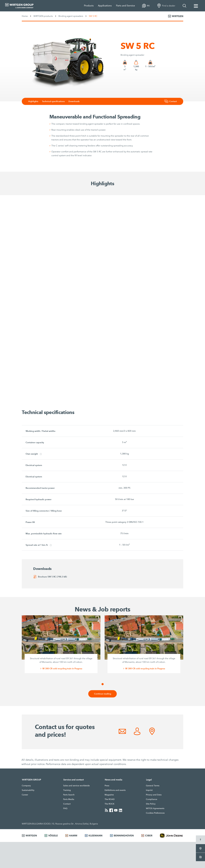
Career (25, 795)
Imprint (149, 790)
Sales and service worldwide (76, 786)
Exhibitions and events (115, 790)
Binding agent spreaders (71, 16)
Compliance (152, 799)
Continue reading (102, 694)
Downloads (77, 101)
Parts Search (69, 795)
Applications (105, 6)
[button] (103, 684)
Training (67, 790)
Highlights (35, 101)
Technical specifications (56, 101)
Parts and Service (125, 6)
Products (89, 6)
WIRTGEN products (43, 16)
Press (107, 786)
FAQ (65, 808)
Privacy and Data (154, 795)
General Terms (153, 786)
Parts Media (69, 799)
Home (25, 16)
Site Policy (151, 804)
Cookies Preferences (155, 813)
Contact (67, 804)
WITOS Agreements (155, 808)
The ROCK (109, 804)
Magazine (109, 795)
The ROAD (110, 799)
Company (26, 786)
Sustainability (28, 790)
